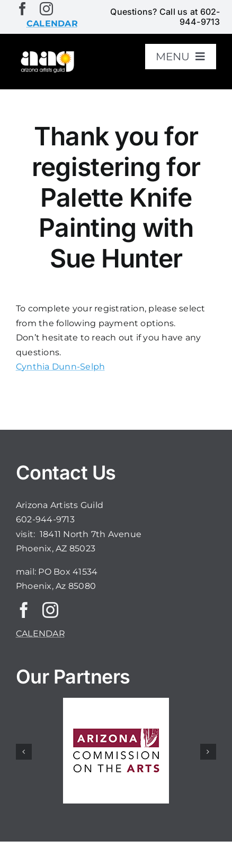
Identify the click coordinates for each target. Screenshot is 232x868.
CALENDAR (41, 634)
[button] (24, 752)
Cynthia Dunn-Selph (60, 367)
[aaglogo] (47, 54)
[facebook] (23, 9)
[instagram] (46, 9)
